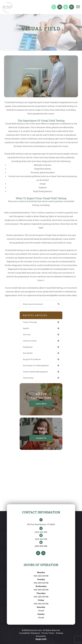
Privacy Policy (48, 633)
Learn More (41, 404)
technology (28, 378)
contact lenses (30, 341)
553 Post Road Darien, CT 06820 (41, 524)
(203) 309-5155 (41, 532)
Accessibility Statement (30, 633)
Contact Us (41, 438)
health (26, 328)
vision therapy (30, 322)
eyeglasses (28, 347)
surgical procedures (32, 359)
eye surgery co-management (36, 365)
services (27, 334)
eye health (28, 353)
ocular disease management (36, 372)
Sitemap (59, 633)
